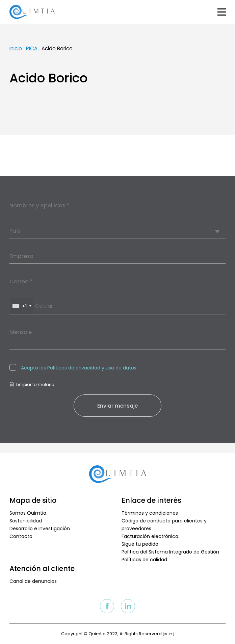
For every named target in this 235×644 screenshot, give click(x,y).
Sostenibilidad (26, 521)
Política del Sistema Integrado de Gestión (170, 552)
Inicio (16, 48)
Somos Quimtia (28, 513)
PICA (32, 48)
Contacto (21, 536)
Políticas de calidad (144, 560)
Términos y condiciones (150, 513)
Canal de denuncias (33, 581)
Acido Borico (57, 48)
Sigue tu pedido (140, 544)
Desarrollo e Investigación (40, 529)
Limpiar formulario (32, 384)
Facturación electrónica (150, 536)
